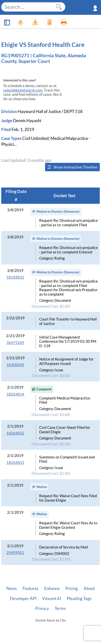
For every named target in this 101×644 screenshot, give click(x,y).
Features (30, 588)
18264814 (15, 394)
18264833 (15, 463)
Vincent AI (52, 599)
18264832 (15, 433)
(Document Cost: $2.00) (51, 306)
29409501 (15, 553)
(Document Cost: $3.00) (51, 376)
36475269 (15, 343)
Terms (60, 608)
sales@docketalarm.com (23, 90)
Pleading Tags (79, 599)
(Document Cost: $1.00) (51, 473)
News (12, 588)
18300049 (15, 365)
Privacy (42, 608)
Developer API (23, 599)
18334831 (15, 277)
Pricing (72, 588)
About (89, 588)
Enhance (52, 588)
